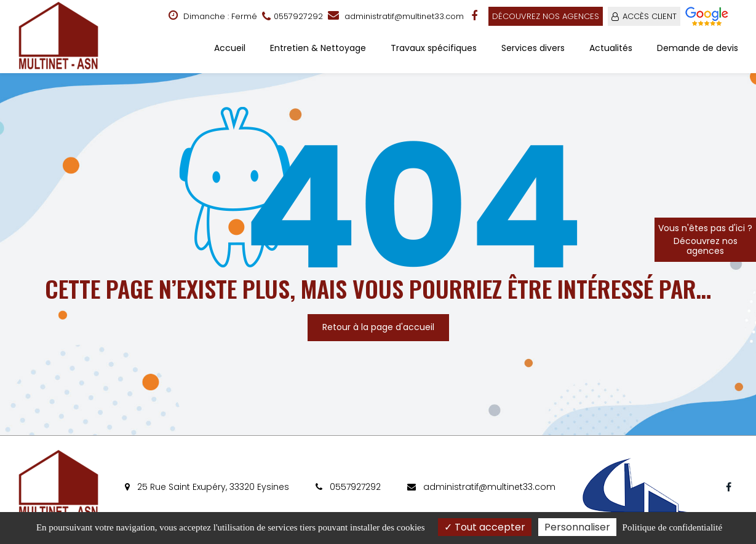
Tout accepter (485, 527)
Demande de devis (698, 48)
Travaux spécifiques (434, 48)
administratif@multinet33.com (396, 16)
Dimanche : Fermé (213, 16)
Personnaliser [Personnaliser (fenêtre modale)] (577, 527)
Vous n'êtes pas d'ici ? (705, 239)
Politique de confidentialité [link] (672, 527)
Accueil (230, 48)
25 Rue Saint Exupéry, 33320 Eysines (207, 487)
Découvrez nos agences (546, 16)
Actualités (611, 48)
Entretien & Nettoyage (318, 48)
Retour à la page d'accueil (378, 327)
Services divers (533, 48)
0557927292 (348, 487)
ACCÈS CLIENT (650, 16)
